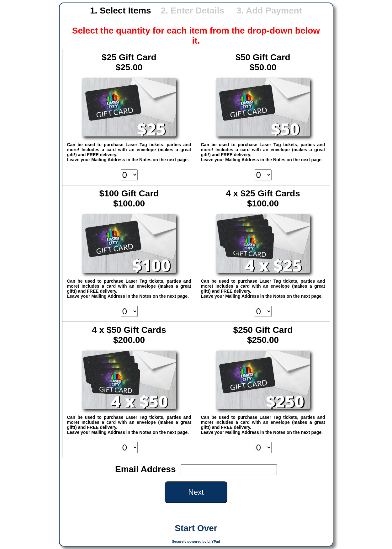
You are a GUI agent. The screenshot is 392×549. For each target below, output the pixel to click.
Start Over (196, 528)
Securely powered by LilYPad (196, 541)
